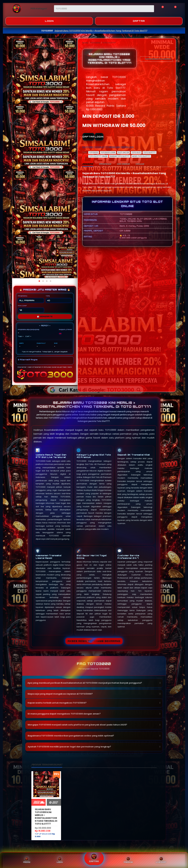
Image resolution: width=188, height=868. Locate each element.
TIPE (59, 299)
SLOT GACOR (123, 152)
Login (49, 21)
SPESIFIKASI (105, 164)
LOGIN (99, 137)
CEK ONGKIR (123, 164)
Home (85, 43)
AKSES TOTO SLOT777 (141, 156)
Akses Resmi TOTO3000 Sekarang (94, 641)
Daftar (139, 21)
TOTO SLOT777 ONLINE (98, 156)
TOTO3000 (96, 43)
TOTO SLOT (136, 152)
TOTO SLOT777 (109, 43)
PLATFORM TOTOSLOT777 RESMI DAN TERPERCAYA (108, 147)
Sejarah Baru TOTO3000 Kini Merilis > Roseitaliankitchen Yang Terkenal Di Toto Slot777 (46, 817)
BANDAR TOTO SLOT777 (120, 156)
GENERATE (45, 317)
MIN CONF (31, 309)
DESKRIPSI (88, 164)
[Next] (74, 158)
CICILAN (140, 164)
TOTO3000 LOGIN (108, 152)
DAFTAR (88, 137)
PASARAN (31, 299)
